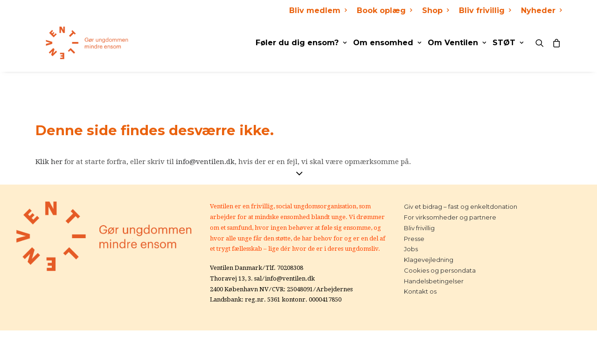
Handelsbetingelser (434, 281)
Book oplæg (384, 10)
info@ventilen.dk (205, 162)
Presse (414, 239)
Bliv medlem (318, 10)
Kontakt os (420, 291)
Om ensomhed (387, 43)
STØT (508, 43)
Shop (435, 10)
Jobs (411, 249)
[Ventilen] (77, 43)
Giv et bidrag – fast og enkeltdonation (461, 206)
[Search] (542, 43)
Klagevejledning (429, 260)
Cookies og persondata (440, 270)
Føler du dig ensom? (301, 43)
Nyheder (541, 10)
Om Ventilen (457, 43)
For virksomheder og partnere (450, 217)
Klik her (49, 162)
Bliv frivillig (485, 10)
